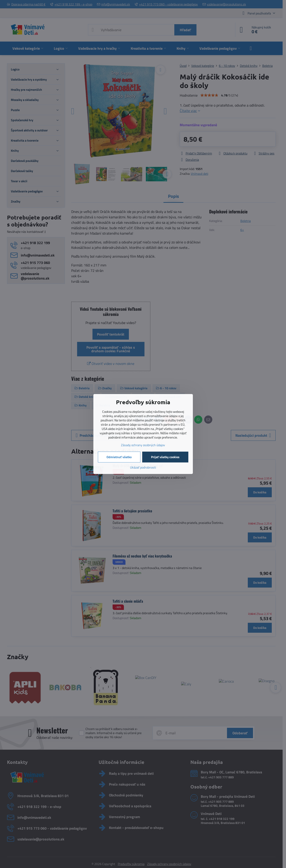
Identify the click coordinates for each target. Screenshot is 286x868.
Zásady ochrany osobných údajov (143, 445)
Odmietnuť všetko (119, 457)
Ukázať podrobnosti (143, 467)
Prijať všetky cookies (165, 457)
